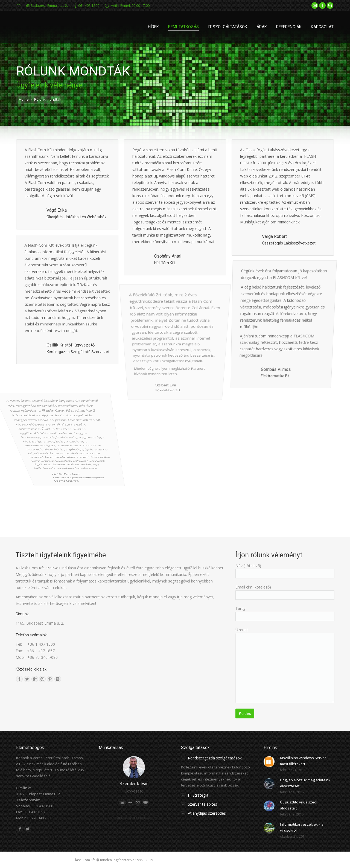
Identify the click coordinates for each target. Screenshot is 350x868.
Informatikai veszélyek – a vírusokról (302, 827)
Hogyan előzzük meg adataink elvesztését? (305, 783)
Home (24, 99)
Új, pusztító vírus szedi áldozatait (299, 805)
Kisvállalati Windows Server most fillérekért (303, 761)
